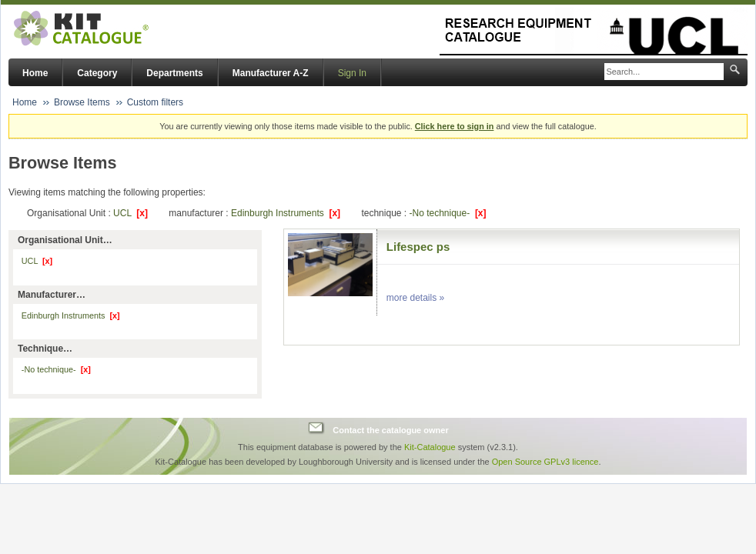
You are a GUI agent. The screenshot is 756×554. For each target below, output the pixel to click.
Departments (174, 73)
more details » (415, 298)
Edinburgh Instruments (286, 213)
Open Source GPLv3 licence (545, 462)
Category (97, 73)
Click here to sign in (455, 126)
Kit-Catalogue (430, 447)
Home (35, 73)
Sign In (352, 73)
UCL (130, 213)
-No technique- (447, 213)
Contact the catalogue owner (390, 430)
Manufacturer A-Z (271, 73)
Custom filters (155, 102)
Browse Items (82, 102)
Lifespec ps (418, 247)
